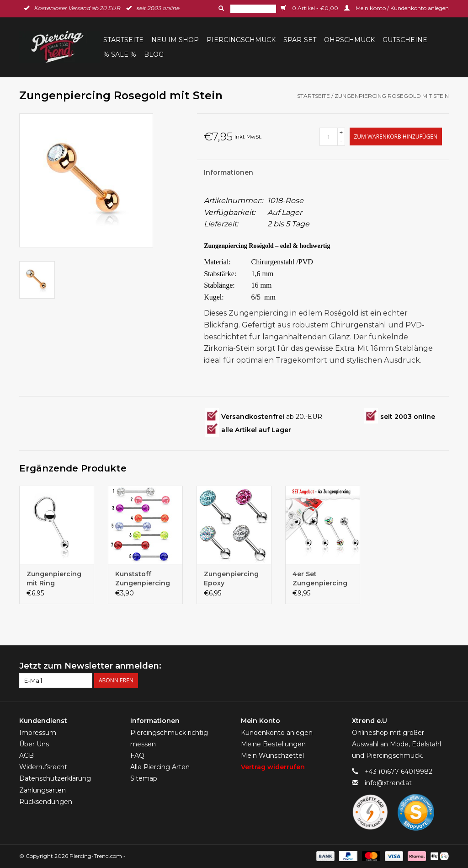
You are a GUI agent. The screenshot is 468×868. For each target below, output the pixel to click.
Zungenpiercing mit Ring (54, 579)
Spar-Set (300, 40)
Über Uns (34, 744)
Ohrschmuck (349, 40)
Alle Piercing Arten (160, 767)
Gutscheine (405, 40)
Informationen (229, 172)
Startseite (123, 40)
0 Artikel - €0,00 (310, 8)
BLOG (154, 54)
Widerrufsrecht (43, 767)
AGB (27, 755)
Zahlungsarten (43, 790)
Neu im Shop (175, 40)
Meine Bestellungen (273, 744)
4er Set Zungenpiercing (320, 579)
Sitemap (144, 778)
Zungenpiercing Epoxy (231, 579)
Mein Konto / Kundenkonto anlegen (396, 8)
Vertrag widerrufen (273, 767)
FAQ (137, 755)
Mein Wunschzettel (272, 755)
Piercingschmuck (241, 40)
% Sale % (120, 54)
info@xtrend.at (388, 783)
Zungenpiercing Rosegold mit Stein (392, 96)
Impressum (38, 733)
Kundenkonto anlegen (277, 733)
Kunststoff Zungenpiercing (143, 579)
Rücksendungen (46, 802)
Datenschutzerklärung (55, 778)
